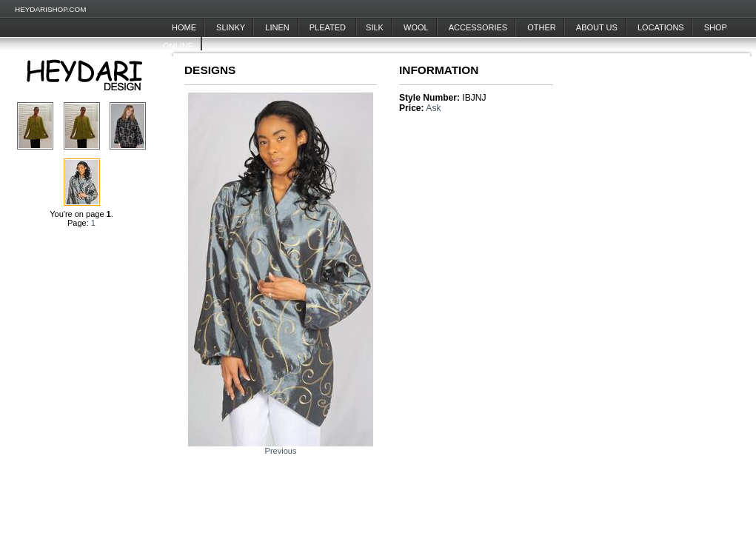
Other (542, 27)
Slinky (231, 27)
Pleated (329, 27)
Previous (281, 451)
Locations (661, 27)
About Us (597, 27)
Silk (375, 27)
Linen (277, 27)
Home (184, 27)
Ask (433, 108)
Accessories (478, 27)
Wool (416, 27)
